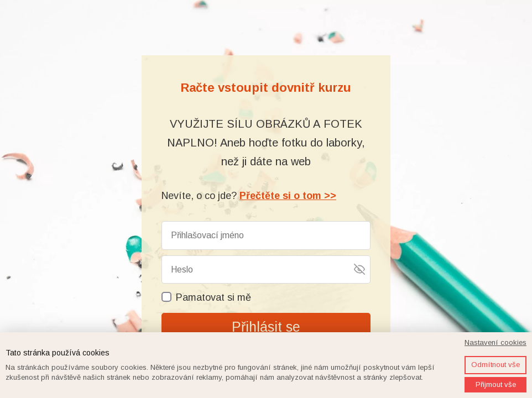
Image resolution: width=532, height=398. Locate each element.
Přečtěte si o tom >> (288, 196)
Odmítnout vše (496, 365)
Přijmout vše (496, 384)
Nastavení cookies (496, 342)
